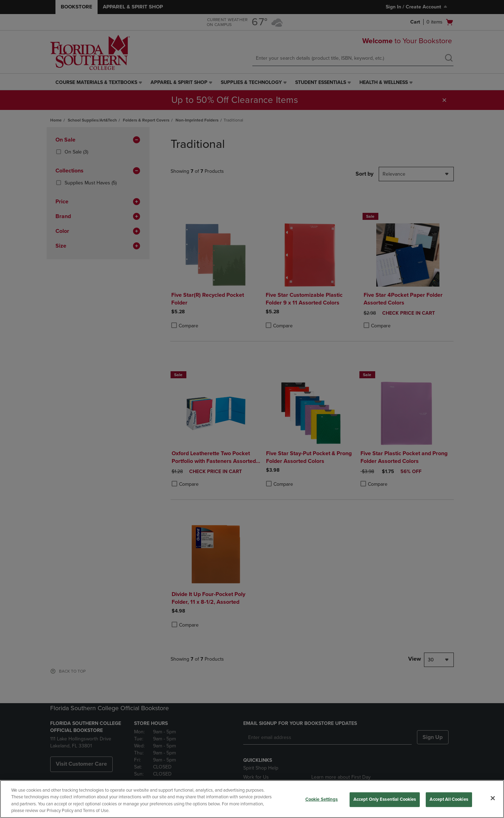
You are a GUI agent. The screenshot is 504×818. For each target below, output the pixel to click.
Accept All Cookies (449, 799)
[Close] (493, 798)
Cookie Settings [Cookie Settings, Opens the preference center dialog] (322, 799)
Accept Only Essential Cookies (385, 799)
